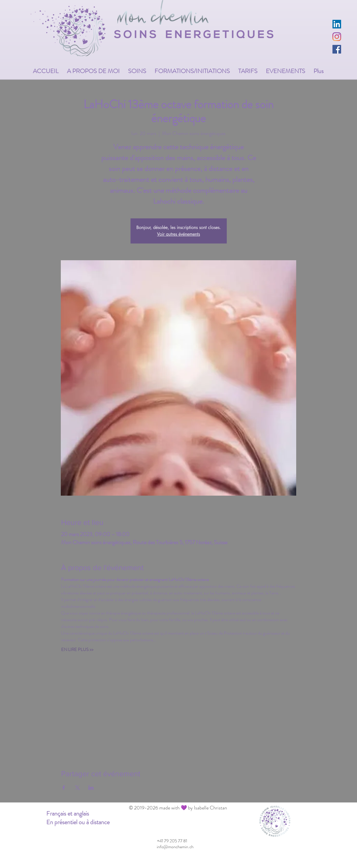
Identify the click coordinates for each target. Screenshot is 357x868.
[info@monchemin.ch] (175, 847)
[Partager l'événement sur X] (77, 788)
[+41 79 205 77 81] (172, 841)
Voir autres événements (178, 234)
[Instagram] (337, 37)
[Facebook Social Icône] (337, 49)
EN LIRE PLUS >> (77, 650)
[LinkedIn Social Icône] (337, 24)
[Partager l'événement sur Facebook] (64, 788)
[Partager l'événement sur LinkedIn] (91, 788)
